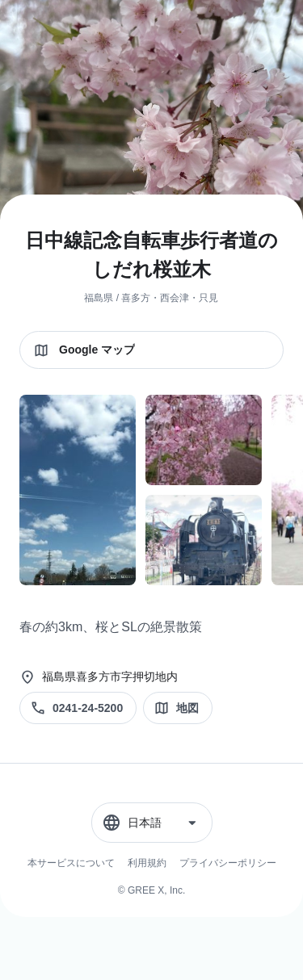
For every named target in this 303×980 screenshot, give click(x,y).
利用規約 (147, 863)
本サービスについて (71, 863)
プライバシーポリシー (228, 863)
